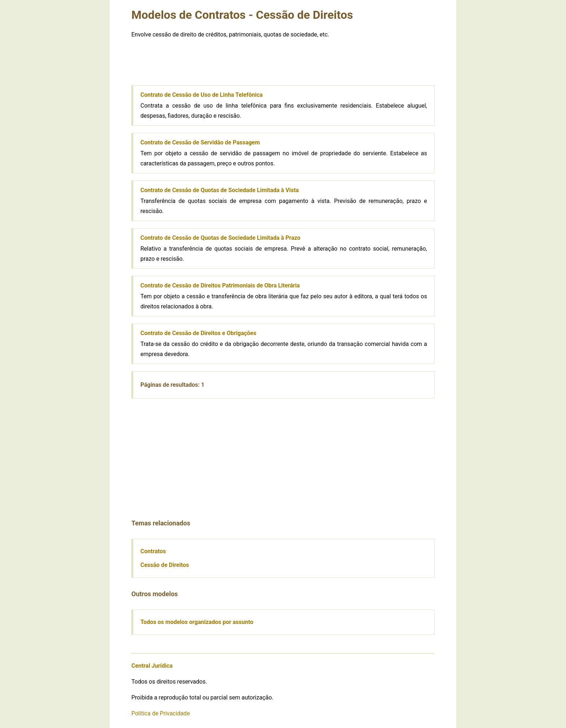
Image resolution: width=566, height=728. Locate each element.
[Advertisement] (283, 62)
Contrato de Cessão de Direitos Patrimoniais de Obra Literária (220, 285)
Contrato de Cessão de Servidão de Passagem (200, 142)
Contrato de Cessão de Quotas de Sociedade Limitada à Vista (220, 190)
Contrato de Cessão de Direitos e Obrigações (198, 333)
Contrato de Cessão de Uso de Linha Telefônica (202, 95)
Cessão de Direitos (165, 565)
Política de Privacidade (161, 713)
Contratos (153, 551)
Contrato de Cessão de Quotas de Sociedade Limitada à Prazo (220, 238)
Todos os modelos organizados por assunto (197, 622)
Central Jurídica (152, 666)
